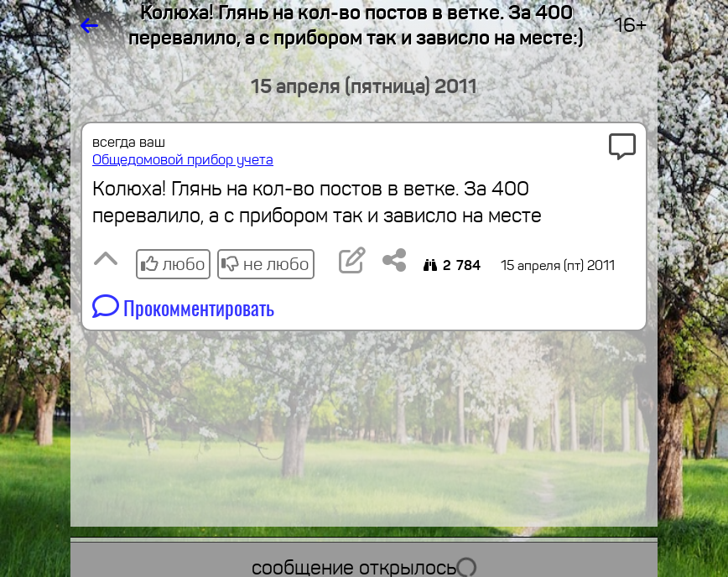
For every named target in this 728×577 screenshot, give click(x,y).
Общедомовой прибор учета (183, 160)
